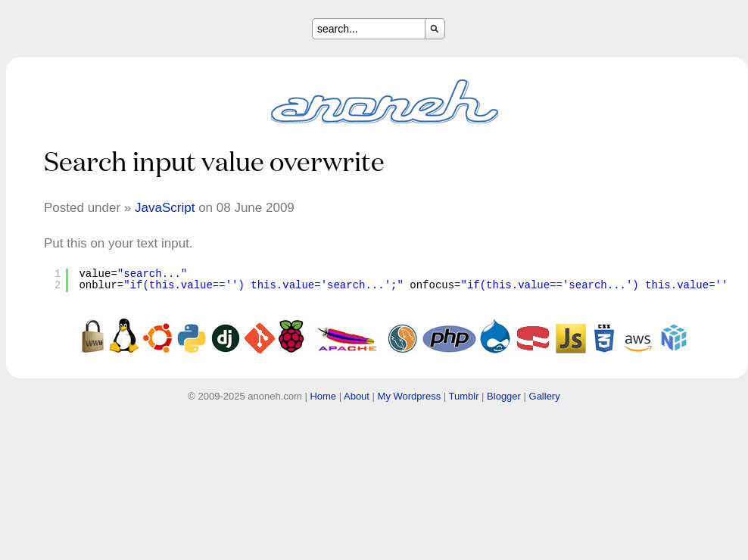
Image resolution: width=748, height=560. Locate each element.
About (357, 396)
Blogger (504, 396)
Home (323, 396)
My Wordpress (410, 396)
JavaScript (165, 208)
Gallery (545, 396)
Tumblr (464, 396)
